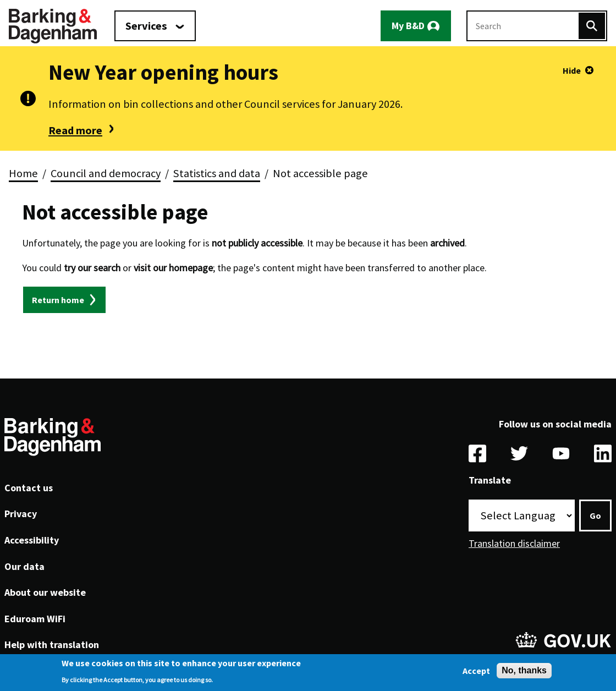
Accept (476, 673)
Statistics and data (217, 173)
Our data (24, 566)
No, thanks (524, 673)
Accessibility (32, 540)
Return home (58, 300)
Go (595, 515)
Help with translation (52, 645)
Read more (75, 130)
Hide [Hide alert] (572, 70)
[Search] (592, 26)
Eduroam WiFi (35, 619)
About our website (45, 592)
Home (23, 173)
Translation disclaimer (514, 543)
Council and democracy (106, 173)
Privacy (21, 514)
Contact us (29, 488)
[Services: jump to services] (155, 26)
